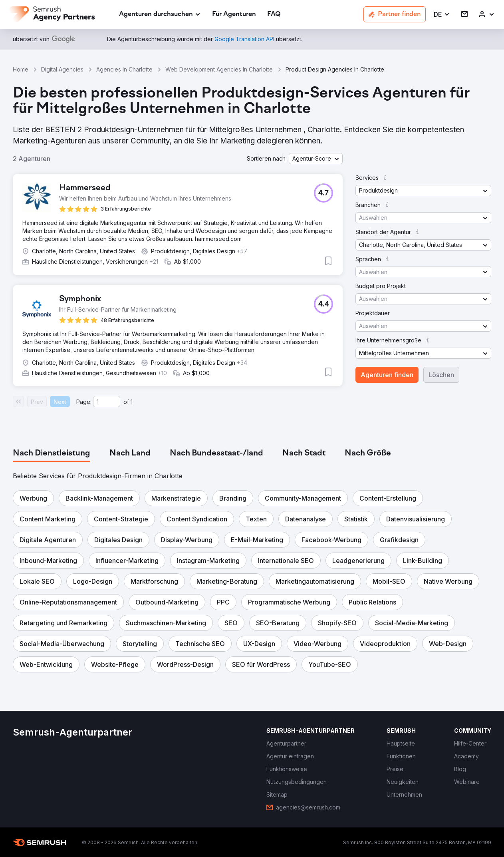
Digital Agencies (62, 69)
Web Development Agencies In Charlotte (219, 69)
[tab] (52, 453)
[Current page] (107, 402)
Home (21, 69)
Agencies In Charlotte (124, 69)
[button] (442, 15)
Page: (84, 402)
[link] (234, 15)
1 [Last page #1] (132, 402)
